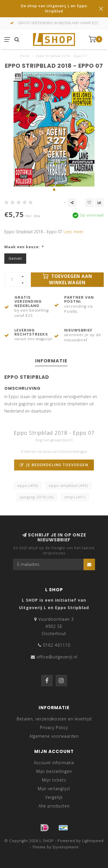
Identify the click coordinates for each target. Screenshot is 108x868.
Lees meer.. (74, 232)
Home (25, 56)
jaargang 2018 (37, 497)
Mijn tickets (54, 780)
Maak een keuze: (24, 247)
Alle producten (54, 806)
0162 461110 (57, 645)
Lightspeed (93, 841)
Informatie (51, 361)
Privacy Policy (54, 727)
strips (75, 497)
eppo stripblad (68, 486)
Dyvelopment (66, 847)
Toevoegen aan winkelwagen (67, 279)
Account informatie (54, 763)
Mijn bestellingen (54, 771)
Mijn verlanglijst (54, 789)
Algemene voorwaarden (54, 736)
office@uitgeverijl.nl (57, 657)
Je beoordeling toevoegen (54, 465)
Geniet (15, 258)
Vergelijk (54, 797)
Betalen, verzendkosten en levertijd (54, 719)
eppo (28, 486)
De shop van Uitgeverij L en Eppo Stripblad (54, 9)
